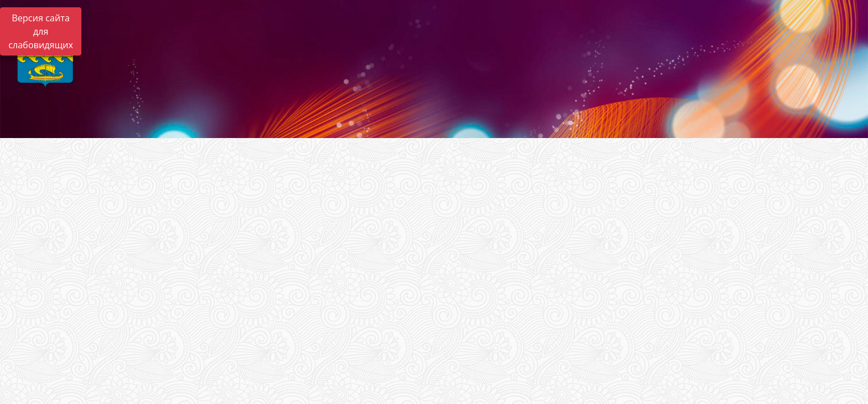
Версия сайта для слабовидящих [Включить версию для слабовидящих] (41, 31)
